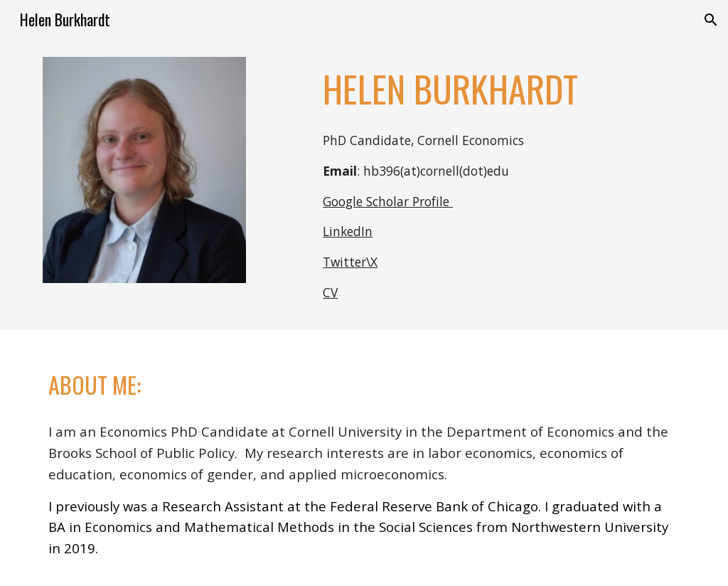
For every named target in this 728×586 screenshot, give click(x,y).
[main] (501, 89)
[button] (711, 20)
